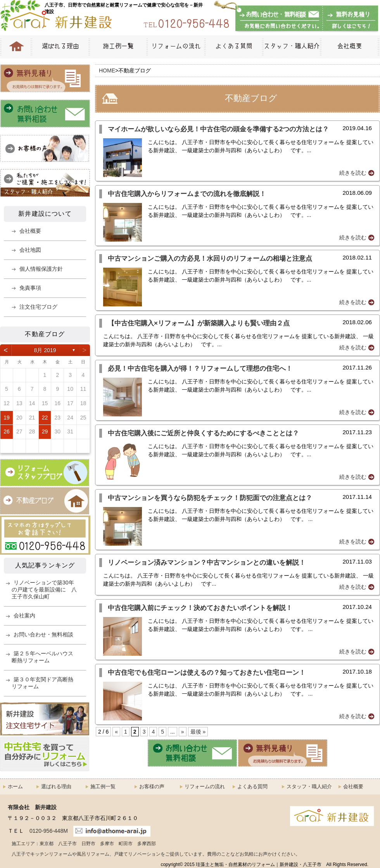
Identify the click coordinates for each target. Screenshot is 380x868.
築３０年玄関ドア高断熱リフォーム (42, 683)
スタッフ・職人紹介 (291, 47)
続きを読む (353, 173)
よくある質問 (233, 47)
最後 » (198, 732)
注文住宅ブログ (38, 307)
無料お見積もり (349, 19)
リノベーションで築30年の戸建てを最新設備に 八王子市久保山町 (44, 590)
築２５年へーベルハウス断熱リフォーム (42, 657)
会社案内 (24, 615)
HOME (15, 47)
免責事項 (30, 288)
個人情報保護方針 (41, 269)
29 (45, 431)
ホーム (15, 786)
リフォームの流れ (175, 47)
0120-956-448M (49, 831)
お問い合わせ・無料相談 (279, 19)
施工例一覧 (117, 47)
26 (7, 431)
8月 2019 (45, 350)
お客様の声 (152, 786)
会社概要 (350, 47)
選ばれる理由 (60, 47)
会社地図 (30, 250)
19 (7, 418)
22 (45, 418)
